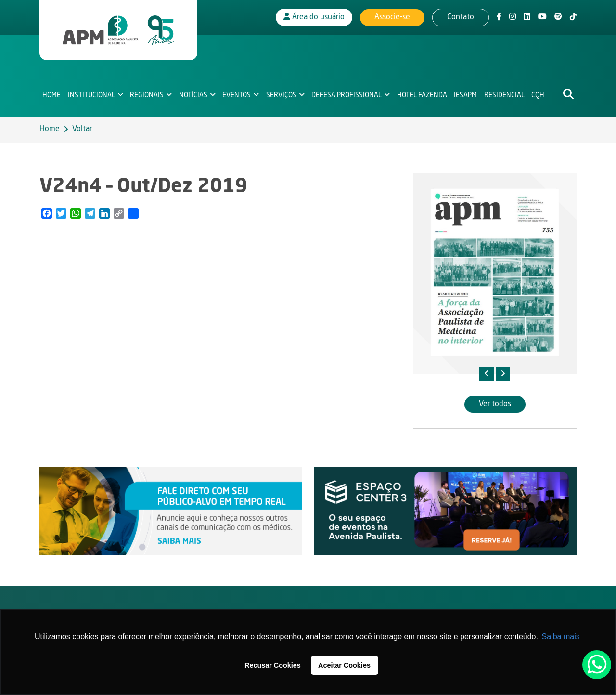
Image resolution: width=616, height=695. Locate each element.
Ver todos (495, 404)
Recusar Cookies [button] (273, 665)
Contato (461, 17)
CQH (539, 94)
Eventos (237, 94)
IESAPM (466, 94)
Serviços (282, 94)
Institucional (91, 94)
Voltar (82, 129)
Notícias (193, 94)
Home (51, 94)
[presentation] (487, 374)
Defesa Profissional (347, 94)
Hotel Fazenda (423, 94)
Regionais (147, 94)
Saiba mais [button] (561, 636)
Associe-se (392, 17)
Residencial (505, 94)
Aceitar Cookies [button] (344, 665)
